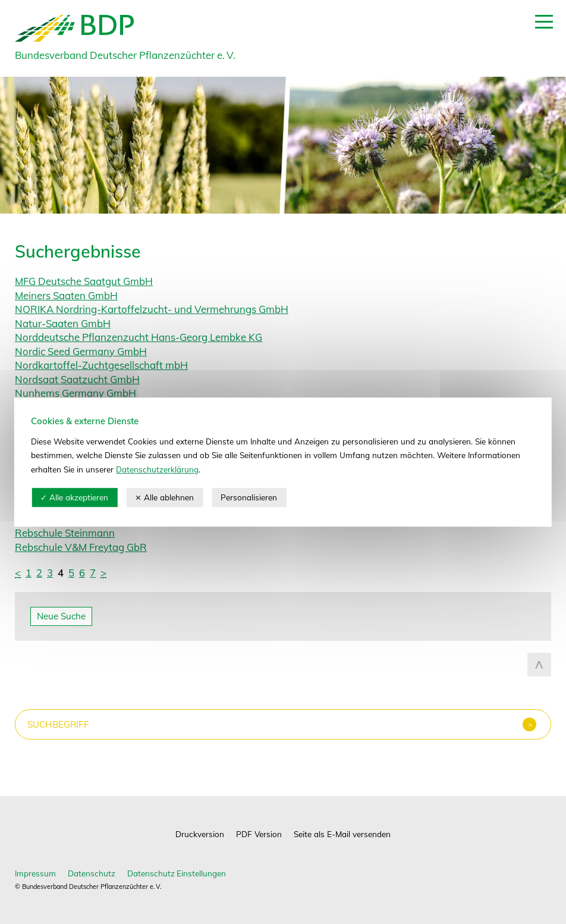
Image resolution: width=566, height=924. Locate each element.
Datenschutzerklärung (157, 469)
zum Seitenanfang (539, 665)
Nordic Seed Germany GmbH (81, 351)
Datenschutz (92, 873)
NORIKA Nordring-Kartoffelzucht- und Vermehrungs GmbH (152, 309)
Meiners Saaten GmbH (66, 295)
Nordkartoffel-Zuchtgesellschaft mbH (101, 365)
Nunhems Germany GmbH (76, 393)
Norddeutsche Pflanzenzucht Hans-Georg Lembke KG (139, 337)
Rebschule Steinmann (65, 533)
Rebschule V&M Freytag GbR (81, 547)
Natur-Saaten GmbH (63, 323)
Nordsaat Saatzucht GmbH (77, 379)
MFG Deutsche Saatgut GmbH (84, 281)
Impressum (35, 873)
